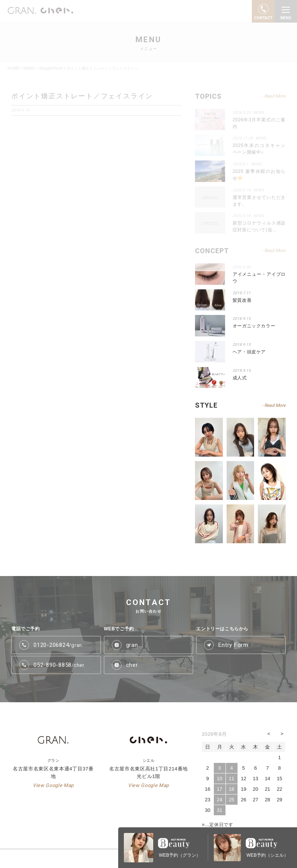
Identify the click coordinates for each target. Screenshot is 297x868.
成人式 (240, 378)
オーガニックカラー (254, 326)
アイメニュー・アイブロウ (259, 278)
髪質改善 (242, 300)
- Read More (274, 405)
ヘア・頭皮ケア (249, 352)
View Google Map (53, 785)
